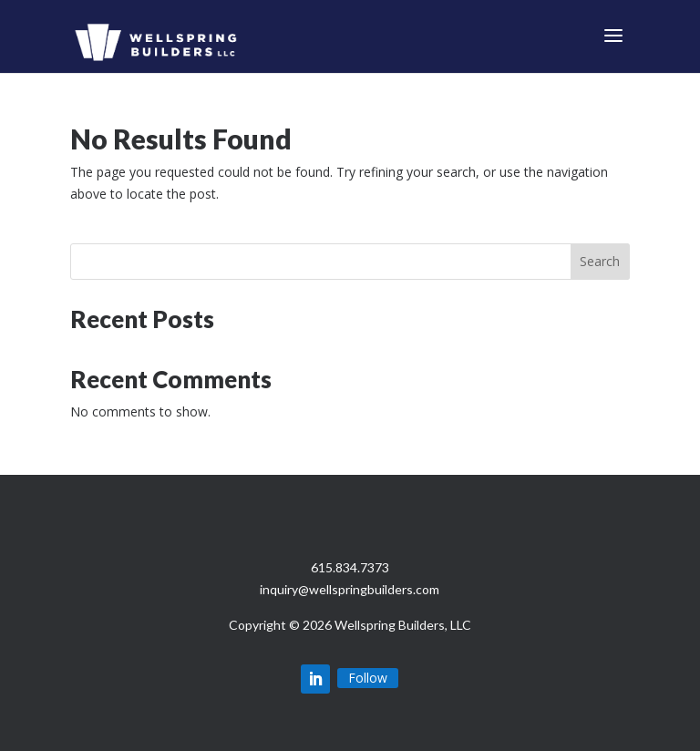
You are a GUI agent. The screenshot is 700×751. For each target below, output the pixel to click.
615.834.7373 (350, 567)
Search (600, 261)
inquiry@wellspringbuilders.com (350, 589)
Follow (368, 678)
